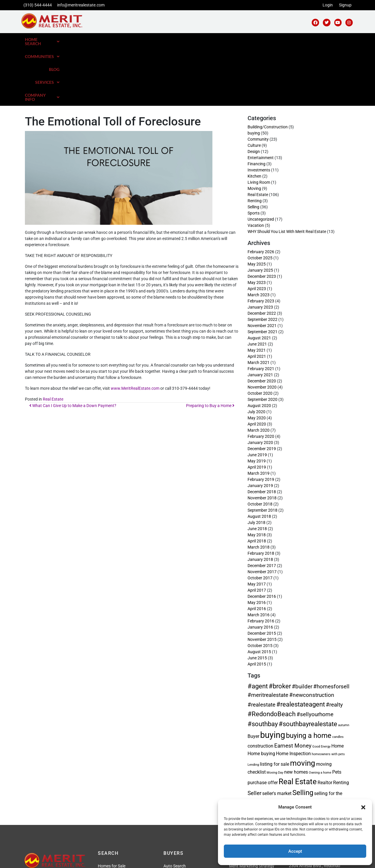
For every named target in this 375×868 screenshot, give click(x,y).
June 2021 (257, 284)
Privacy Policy (154, 860)
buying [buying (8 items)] (273, 675)
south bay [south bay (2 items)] (284, 744)
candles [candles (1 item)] (338, 677)
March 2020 (259, 370)
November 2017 (262, 512)
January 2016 (260, 567)
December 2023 (262, 217)
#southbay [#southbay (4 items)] (263, 664)
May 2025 (257, 204)
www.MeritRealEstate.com (135, 329)
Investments (259, 110)
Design (254, 92)
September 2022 (262, 260)
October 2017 (260, 518)
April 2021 (257, 297)
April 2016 (257, 549)
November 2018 (262, 438)
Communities (234, 39)
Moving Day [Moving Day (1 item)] (275, 713)
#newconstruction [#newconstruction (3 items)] (312, 635)
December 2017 (262, 506)
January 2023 (260, 247)
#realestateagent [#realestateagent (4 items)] (301, 644)
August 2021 (259, 278)
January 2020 (260, 383)
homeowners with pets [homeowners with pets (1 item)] (328, 694)
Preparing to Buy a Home (210, 346)
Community (258, 79)
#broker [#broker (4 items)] (280, 626)
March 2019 (259, 413)
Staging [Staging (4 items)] (306, 743)
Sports (254, 153)
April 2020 (257, 364)
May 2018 (257, 475)
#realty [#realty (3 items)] (334, 645)
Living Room (259, 122)
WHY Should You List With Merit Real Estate (287, 172)
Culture (254, 86)
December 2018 (262, 432)
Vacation (256, 166)
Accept (295, 851)
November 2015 (262, 580)
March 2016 (259, 555)
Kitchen (254, 116)
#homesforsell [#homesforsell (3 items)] (331, 627)
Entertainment (261, 98)
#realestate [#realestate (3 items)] (261, 645)
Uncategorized (261, 159)
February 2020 (261, 377)
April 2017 (257, 530)
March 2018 (259, 487)
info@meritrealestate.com (81, 5)
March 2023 (259, 235)
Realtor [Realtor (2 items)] (325, 723)
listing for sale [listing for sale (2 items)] (275, 704)
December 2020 (262, 321)
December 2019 (262, 389)
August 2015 (259, 592)
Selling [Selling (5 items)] (303, 733)
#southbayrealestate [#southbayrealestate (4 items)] (308, 664)
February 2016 (261, 561)
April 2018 (257, 481)
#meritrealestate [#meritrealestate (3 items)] (268, 635)
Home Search (191, 39)
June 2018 (257, 469)
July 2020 (256, 352)
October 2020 (260, 333)
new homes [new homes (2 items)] (296, 712)
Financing (256, 104)
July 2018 (256, 463)
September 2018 (262, 450)
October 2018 (260, 444)
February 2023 (261, 241)
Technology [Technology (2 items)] (330, 744)
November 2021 (262, 266)
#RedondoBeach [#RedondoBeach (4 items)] (272, 654)
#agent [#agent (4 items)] (258, 626)
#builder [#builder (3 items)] (302, 627)
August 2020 (259, 346)
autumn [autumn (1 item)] (344, 665)
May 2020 (257, 358)
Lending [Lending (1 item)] (253, 705)
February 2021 (261, 309)
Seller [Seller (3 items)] (254, 733)
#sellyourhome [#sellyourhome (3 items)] (315, 655)
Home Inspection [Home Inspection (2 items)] (293, 694)
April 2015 (257, 604)
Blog (266, 39)
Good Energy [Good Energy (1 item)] (321, 687)
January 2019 (260, 426)
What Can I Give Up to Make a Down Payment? (73, 346)
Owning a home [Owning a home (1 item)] (320, 713)
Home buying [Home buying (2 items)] (261, 694)
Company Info (331, 39)
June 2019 (257, 395)
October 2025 (260, 198)
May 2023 (257, 223)
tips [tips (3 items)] (252, 752)
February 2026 (261, 192)
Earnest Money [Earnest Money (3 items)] (293, 686)
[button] (363, 807)
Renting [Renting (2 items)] (341, 723)
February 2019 (261, 420)
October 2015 (260, 586)
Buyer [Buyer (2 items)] (253, 676)
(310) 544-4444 (38, 5)
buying (254, 73)
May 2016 (257, 543)
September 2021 (262, 272)
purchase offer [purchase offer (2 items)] (263, 723)
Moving (254, 129)
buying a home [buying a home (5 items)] (309, 676)
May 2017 (257, 524)
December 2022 (262, 253)
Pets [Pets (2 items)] (337, 712)
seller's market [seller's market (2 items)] (277, 734)
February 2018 (261, 493)
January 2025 (260, 210)
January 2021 (260, 315)
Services (292, 39)
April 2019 (257, 407)
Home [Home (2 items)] (337, 686)
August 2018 (259, 457)
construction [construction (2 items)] (260, 686)
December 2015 (262, 573)
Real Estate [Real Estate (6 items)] (298, 722)
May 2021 (257, 290)
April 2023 (257, 229)
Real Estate (53, 339)
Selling (253, 147)
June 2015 (257, 598)
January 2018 (260, 500)
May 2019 (257, 401)
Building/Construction (268, 67)
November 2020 (262, 327)
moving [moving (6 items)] (303, 703)
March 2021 (259, 303)
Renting (255, 141)
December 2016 (262, 537)
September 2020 (262, 340)
